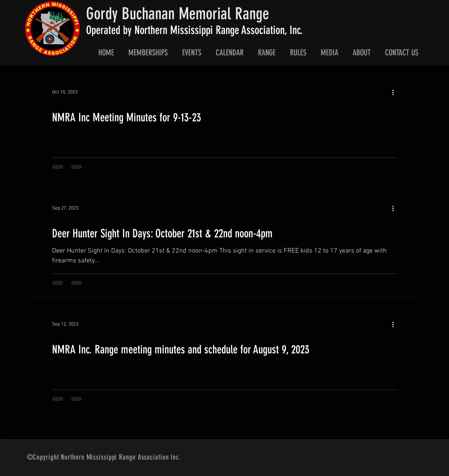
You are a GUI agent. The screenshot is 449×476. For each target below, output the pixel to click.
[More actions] (396, 92)
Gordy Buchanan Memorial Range (178, 14)
